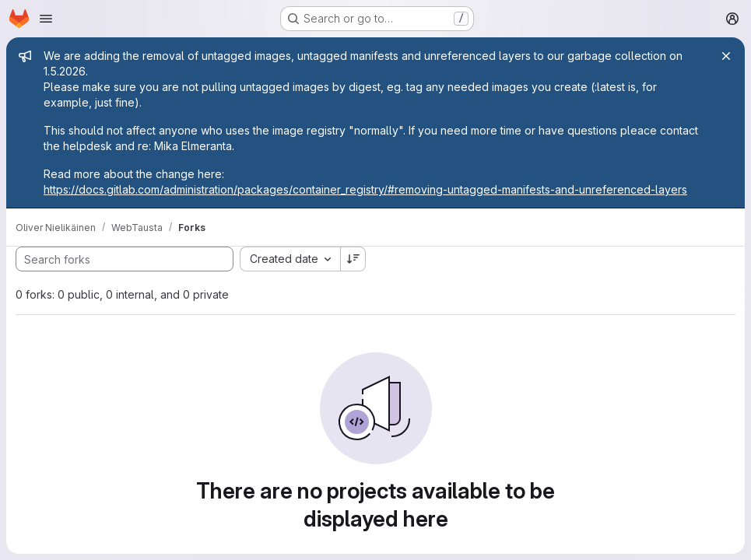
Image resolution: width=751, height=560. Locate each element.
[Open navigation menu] (46, 19)
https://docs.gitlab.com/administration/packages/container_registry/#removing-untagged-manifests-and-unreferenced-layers (365, 189)
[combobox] (290, 259)
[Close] (726, 56)
